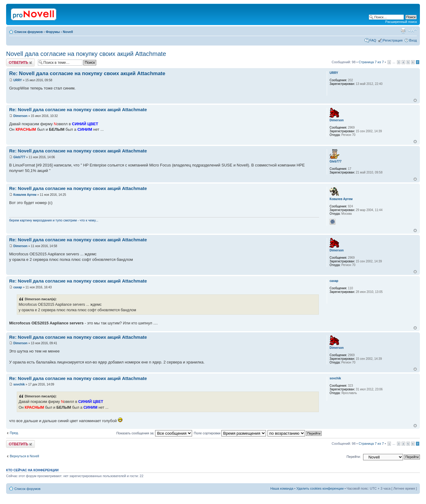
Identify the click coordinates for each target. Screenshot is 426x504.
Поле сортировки (230, 433)
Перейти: (354, 457)
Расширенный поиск (401, 22)
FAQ (373, 40)
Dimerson (20, 116)
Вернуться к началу (415, 100)
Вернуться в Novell (24, 456)
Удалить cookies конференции (320, 488)
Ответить (20, 62)
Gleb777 (19, 157)
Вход (413, 40)
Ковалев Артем (25, 195)
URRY (18, 80)
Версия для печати (403, 31)
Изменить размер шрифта (412, 31)
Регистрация (393, 40)
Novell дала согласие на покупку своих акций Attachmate (86, 54)
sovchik (19, 384)
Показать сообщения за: (154, 433)
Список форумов (29, 32)
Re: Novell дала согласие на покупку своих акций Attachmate (87, 73)
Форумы (53, 32)
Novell (68, 32)
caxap (18, 287)
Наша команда (282, 488)
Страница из (371, 62)
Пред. (14, 433)
